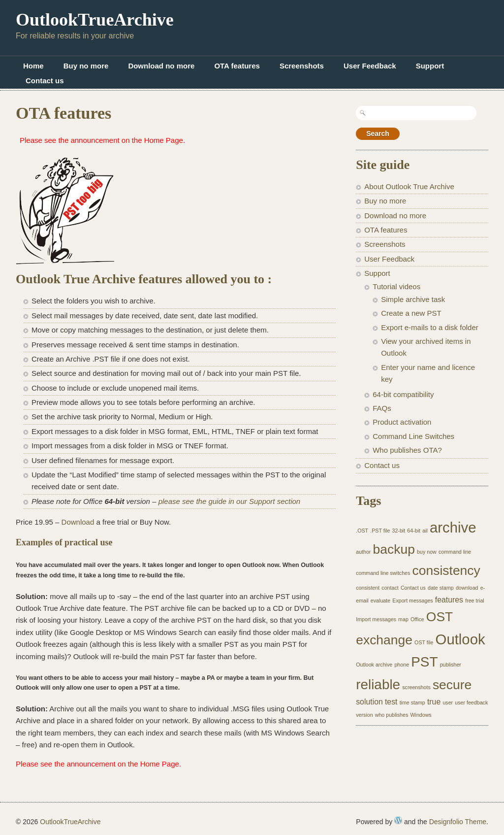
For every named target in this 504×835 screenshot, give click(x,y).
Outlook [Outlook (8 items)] (460, 639)
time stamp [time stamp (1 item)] (412, 702)
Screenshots (302, 66)
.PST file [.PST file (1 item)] (380, 531)
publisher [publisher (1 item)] (451, 665)
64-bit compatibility (403, 394)
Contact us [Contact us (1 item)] (413, 588)
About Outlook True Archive (409, 186)
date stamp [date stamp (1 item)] (441, 588)
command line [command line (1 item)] (455, 552)
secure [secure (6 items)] (452, 685)
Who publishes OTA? (407, 450)
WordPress (398, 820)
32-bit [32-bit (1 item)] (399, 531)
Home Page (164, 140)
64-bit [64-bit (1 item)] (414, 531)
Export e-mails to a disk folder (430, 327)
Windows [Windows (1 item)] (421, 715)
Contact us (45, 81)
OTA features (237, 66)
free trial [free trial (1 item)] (475, 601)
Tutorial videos (396, 286)
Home (33, 66)
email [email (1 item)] (362, 601)
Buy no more (86, 66)
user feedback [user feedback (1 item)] (471, 702)
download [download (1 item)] (467, 588)
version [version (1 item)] (364, 715)
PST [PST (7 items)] (424, 662)
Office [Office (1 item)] (417, 619)
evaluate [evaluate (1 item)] (380, 601)
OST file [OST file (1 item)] (424, 642)
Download (78, 522)
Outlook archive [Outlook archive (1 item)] (374, 665)
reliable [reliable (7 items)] (378, 685)
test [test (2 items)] (391, 702)
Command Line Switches (413, 436)
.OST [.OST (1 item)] (362, 531)
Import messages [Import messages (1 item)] (376, 619)
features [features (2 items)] (449, 600)
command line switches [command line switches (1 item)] (383, 573)
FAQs (382, 408)
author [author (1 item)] (363, 552)
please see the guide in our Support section (230, 501)
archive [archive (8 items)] (453, 527)
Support (430, 66)
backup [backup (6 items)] (394, 549)
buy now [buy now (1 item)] (427, 552)
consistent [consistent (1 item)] (368, 588)
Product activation (402, 422)
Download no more (161, 66)
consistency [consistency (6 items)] (446, 570)
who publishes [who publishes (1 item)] (392, 715)
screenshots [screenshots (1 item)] (416, 687)
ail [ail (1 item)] (425, 531)
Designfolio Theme (458, 822)
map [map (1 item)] (403, 619)
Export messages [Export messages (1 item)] (412, 601)
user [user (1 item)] (448, 702)
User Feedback (370, 66)
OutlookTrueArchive (95, 20)
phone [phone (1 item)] (402, 665)
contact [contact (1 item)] (390, 588)
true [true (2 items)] (434, 702)
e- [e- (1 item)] (483, 588)
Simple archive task (413, 299)
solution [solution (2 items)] (369, 702)
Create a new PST (411, 313)
